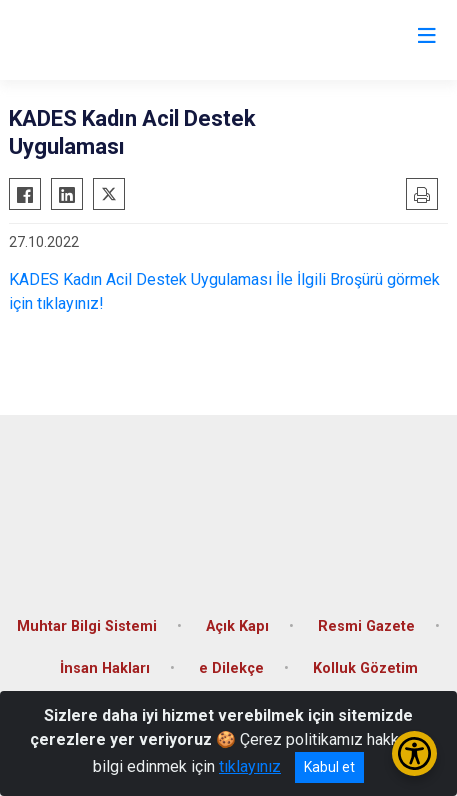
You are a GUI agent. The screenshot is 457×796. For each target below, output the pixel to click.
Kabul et (329, 767)
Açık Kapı (237, 626)
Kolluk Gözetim (365, 668)
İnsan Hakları (105, 668)
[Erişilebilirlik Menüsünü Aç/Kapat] (414, 753)
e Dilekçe (231, 668)
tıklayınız (250, 766)
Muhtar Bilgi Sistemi (87, 626)
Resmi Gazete (366, 626)
